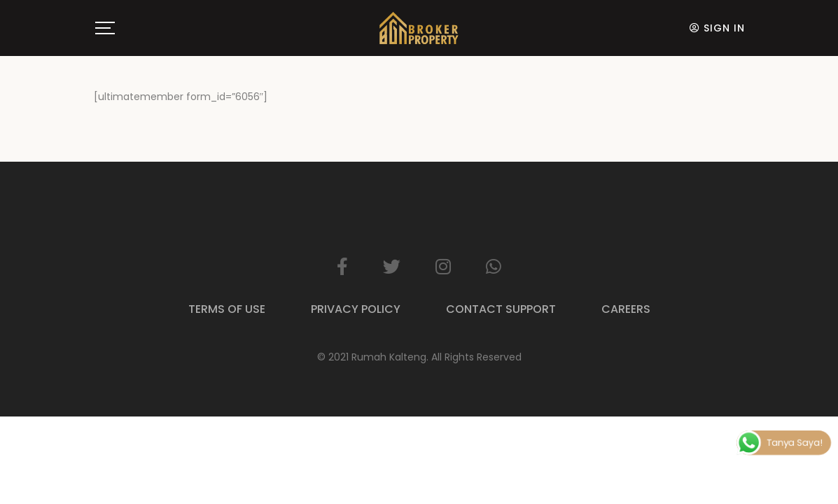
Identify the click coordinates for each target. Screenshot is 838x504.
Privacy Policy (356, 309)
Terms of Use (227, 309)
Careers (626, 309)
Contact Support (501, 309)
